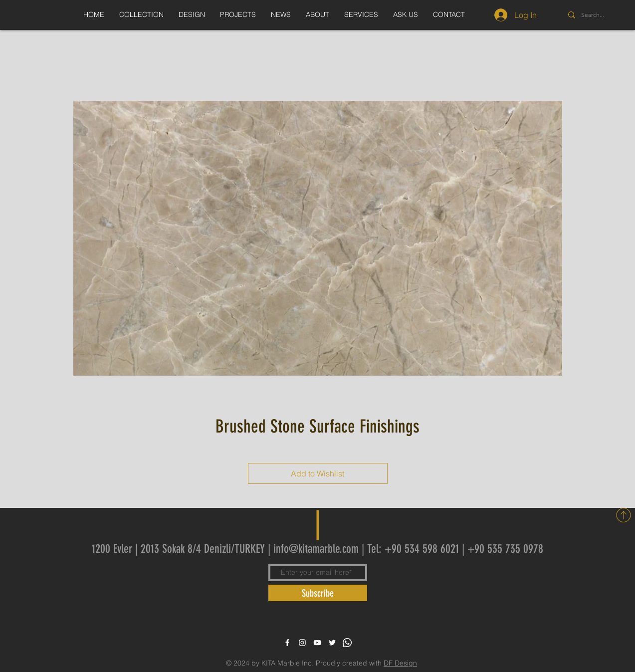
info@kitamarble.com (316, 549)
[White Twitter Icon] (332, 643)
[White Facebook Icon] (287, 643)
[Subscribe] (318, 593)
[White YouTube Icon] (317, 643)
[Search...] (604, 15)
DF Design (400, 663)
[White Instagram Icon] (302, 643)
